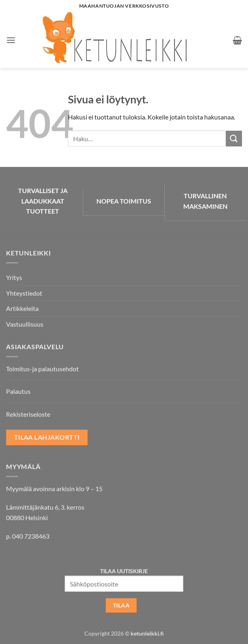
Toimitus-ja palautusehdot (42, 369)
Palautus (18, 391)
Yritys (14, 277)
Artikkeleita (22, 308)
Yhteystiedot (24, 293)
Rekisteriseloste (28, 414)
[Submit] (234, 139)
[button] (11, 40)
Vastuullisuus (25, 324)
